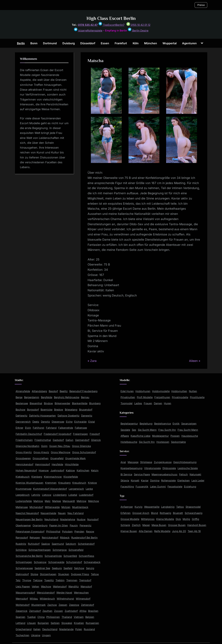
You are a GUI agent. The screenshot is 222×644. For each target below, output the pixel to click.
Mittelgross (148, 519)
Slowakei (67, 623)
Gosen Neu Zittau (60, 446)
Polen (79, 629)
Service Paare (142, 474)
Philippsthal (53, 531)
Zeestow (74, 605)
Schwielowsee (24, 568)
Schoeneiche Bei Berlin (29, 556)
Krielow (92, 483)
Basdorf (53, 391)
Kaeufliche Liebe (140, 436)
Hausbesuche (190, 436)
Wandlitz (74, 586)
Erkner (19, 428)
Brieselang (71, 410)
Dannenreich (23, 422)
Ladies (138, 403)
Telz (18, 580)
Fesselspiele (175, 487)
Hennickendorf (24, 464)
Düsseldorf (88, 43)
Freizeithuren (162, 397)
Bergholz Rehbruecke (67, 397)
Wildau (34, 599)
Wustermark (38, 605)
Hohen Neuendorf (26, 470)
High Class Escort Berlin (111, 18)
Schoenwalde (56, 562)
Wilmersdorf (83, 599)
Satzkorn (71, 544)
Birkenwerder (62, 403)
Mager (146, 525)
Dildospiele (169, 468)
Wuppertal (170, 43)
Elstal (92, 422)
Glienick (96, 440)
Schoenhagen (24, 562)
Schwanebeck (92, 562)
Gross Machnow (61, 452)
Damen (158, 403)
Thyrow (27, 580)
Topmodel (127, 403)
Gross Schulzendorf (84, 452)
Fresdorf (95, 434)
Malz (48, 501)
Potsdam (67, 531)
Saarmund (58, 544)
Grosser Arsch (141, 513)
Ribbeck (65, 538)
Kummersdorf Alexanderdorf (50, 489)
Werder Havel (64, 593)
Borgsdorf (33, 410)
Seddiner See (42, 568)
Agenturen (189, 43)
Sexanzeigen (189, 424)
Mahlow (38, 501)
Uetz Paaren (23, 586)
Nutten (193, 391)
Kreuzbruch (79, 483)
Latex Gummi (158, 487)
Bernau (85, 397)
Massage (133, 462)
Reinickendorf (50, 538)
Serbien (55, 623)
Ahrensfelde (23, 391)
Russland (89, 629)
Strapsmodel (193, 507)
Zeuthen (47, 611)
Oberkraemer (23, 525)
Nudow (81, 519)
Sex (134, 430)
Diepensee (58, 422)
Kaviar (145, 480)
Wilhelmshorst (65, 599)
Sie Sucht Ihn (147, 442)
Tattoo (180, 507)
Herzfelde (57, 464)
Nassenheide (48, 513)
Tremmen (72, 580)
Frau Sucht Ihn (167, 430)
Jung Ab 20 (179, 531)
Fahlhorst (39, 428)
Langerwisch (76, 489)
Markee (57, 501)
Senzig (90, 568)
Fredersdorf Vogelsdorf (57, 434)
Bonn (34, 43)
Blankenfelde (80, 403)
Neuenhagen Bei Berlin (29, 519)
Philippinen (53, 617)
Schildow (21, 550)
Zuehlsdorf (71, 611)
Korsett (135, 480)
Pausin (74, 525)
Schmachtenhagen (40, 550)
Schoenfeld (70, 556)
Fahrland (51, 428)
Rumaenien (92, 623)
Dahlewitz (22, 416)
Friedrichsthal (43, 440)
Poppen (175, 436)
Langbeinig (168, 507)
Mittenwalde (52, 507)
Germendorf (82, 440)
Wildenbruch (47, 599)
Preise (201, 5)
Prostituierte (197, 397)
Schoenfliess (86, 556)
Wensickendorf (46, 593)
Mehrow (82, 501)
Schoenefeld (76, 550)
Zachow (52, 605)
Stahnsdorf (22, 574)
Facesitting (127, 487)
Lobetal (73, 495)
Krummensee (24, 489)
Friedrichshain (24, 440)
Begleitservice (163, 424)
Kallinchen (83, 470)
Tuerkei (31, 617)
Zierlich (136, 525)
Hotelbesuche (129, 442)
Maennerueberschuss (165, 474)
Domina (155, 480)
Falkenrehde (66, 428)
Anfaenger (127, 507)
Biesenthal (36, 403)
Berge (19, 397)
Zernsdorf (35, 611)
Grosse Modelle (130, 519)
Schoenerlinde (53, 556)
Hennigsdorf (42, 464)
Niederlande (66, 629)
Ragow (90, 531)
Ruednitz (21, 544)
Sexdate (125, 430)
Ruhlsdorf (34, 544)
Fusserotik (142, 487)
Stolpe (34, 574)
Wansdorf (86, 586)
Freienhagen (80, 434)
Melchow (94, 501)
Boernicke (46, 410)
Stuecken (64, 574)
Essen (105, 43)
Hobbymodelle (161, 391)
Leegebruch (23, 495)
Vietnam (79, 617)
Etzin (28, 428)
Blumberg (95, 403)
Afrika (83, 611)
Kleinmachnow (53, 477)
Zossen (59, 611)
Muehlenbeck (80, 507)
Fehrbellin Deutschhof (29, 434)
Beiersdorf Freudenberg (83, 391)
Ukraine (36, 635)
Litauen (31, 623)
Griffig (195, 519)
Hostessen (163, 442)
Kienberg (37, 477)
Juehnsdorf (57, 470)
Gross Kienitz (24, 452)
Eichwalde (80, 422)
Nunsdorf (93, 519)
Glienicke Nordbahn (27, 446)
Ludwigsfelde (24, 501)
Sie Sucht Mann (147, 430)
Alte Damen (146, 531)
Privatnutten (128, 397)
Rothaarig (165, 513)
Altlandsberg (39, 391)
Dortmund (50, 43)
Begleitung (146, 424)
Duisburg (69, 43)
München (151, 43)
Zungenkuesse (163, 462)
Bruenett (178, 513)
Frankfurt (121, 43)
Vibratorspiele (152, 468)
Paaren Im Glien (59, 525)
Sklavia (125, 480)
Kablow (70, 470)
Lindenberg (60, 495)
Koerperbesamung (131, 468)
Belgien (90, 617)
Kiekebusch (23, 477)
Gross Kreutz (41, 452)
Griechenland (24, 629)
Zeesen (63, 605)
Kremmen (51, 483)
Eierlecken (184, 480)
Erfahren (126, 513)
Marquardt (69, 501)
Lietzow (47, 495)
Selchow (79, 568)
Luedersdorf (86, 495)
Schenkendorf (86, 544)
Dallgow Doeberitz (69, 416)
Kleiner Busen (129, 531)
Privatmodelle (180, 397)
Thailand (67, 617)
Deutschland (50, 629)
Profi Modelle (145, 397)
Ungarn (46, 635)
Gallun (69, 440)
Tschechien (22, 635)
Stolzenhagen (48, 574)
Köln (136, 43)
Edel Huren (127, 391)
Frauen (148, 403)
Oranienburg (40, 525)
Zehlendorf (87, 605)
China (41, 617)
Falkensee (81, 428)
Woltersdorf (23, 605)
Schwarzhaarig (194, 513)
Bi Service (126, 474)
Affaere (125, 436)
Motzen (66, 507)
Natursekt (195, 474)
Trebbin (60, 580)
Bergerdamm (32, 397)
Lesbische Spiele (188, 468)
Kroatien (79, 623)
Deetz (36, 422)
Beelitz (64, 391)
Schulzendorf (74, 562)
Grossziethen (41, 458)
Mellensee (22, 507)
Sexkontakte (178, 442)
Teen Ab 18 (194, 531)
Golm (44, 446)
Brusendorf (86, 410)
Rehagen (35, 538)
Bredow (59, 410)
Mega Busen (159, 525)
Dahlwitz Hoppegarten (42, 416)
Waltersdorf (60, 586)
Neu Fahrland (76, 513)
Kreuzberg (64, 483)
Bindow (48, 403)
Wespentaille (152, 507)
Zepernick (22, 611)
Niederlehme (68, 519)
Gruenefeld (57, 458)
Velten (35, 586)
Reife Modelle (162, 531)
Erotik (176, 424)
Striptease (146, 462)
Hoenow (44, 470)
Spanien (20, 617)
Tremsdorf (85, 580)
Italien (37, 629)
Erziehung (190, 487)
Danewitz (87, 416)
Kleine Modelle (165, 519)
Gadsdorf (58, 440)
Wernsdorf (22, 599)
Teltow (95, 574)
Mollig (186, 519)
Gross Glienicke (81, 446)
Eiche (69, 422)
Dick (178, 519)
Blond (155, 513)
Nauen (62, 513)
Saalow (46, 544)
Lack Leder (198, 480)
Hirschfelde (72, 464)
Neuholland (51, 519)
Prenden (79, 531)
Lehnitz (36, 495)
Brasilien (93, 611)
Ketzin (95, 470)
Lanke (89, 489)
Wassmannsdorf (25, 593)
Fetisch (183, 474)
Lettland (20, 623)
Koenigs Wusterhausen (29, 483)
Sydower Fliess (80, 574)
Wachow (46, 586)
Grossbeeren (23, 458)
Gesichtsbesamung (185, 462)
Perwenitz (86, 525)
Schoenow (40, 562)
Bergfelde (47, 397)
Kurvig (138, 507)
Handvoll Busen (197, 525)
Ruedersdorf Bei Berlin (84, 538)
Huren (168, 403)
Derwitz (45, 422)
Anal (123, 462)
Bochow (20, 410)
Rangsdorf (22, 538)
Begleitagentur (129, 424)
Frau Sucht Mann (188, 430)
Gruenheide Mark (75, 458)
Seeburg (57, 568)
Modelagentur (160, 436)
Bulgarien (43, 623)
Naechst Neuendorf (27, 513)
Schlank (125, 525)
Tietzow (38, 580)
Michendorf (36, 507)
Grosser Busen (177, 525)
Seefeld (68, 568)
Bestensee (22, 403)
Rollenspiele (168, 480)
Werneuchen (81, 593)
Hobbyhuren (143, 391)
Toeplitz (49, 580)
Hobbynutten (179, 391)
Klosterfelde (71, 477)
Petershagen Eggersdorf (30, 531)
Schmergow (60, 550)
